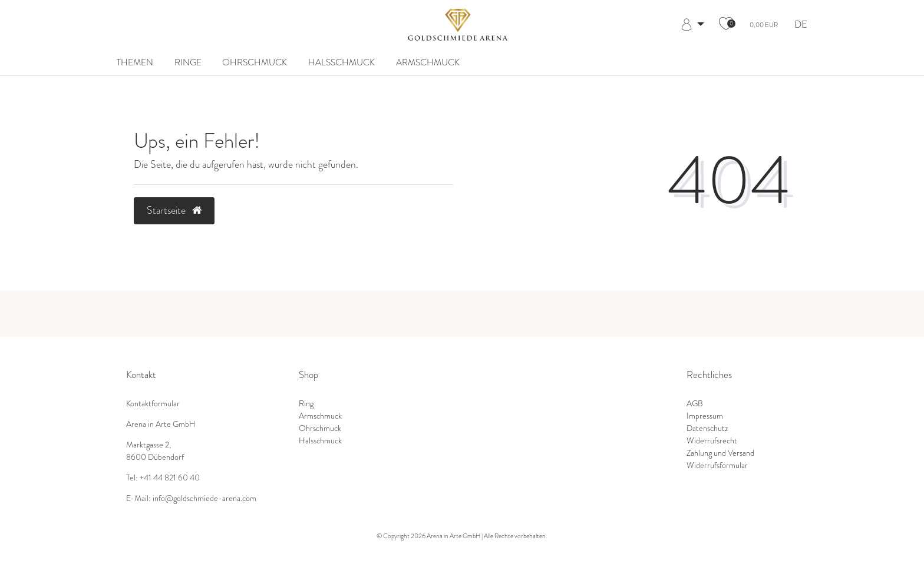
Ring (306, 404)
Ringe (188, 62)
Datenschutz (707, 428)
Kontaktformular (153, 404)
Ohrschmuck (255, 62)
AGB (695, 404)
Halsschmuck (341, 62)
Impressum (705, 416)
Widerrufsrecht (712, 441)
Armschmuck (428, 62)
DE (801, 25)
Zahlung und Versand (720, 453)
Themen (135, 62)
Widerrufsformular (717, 465)
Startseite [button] (174, 210)
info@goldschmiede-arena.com (204, 498)
